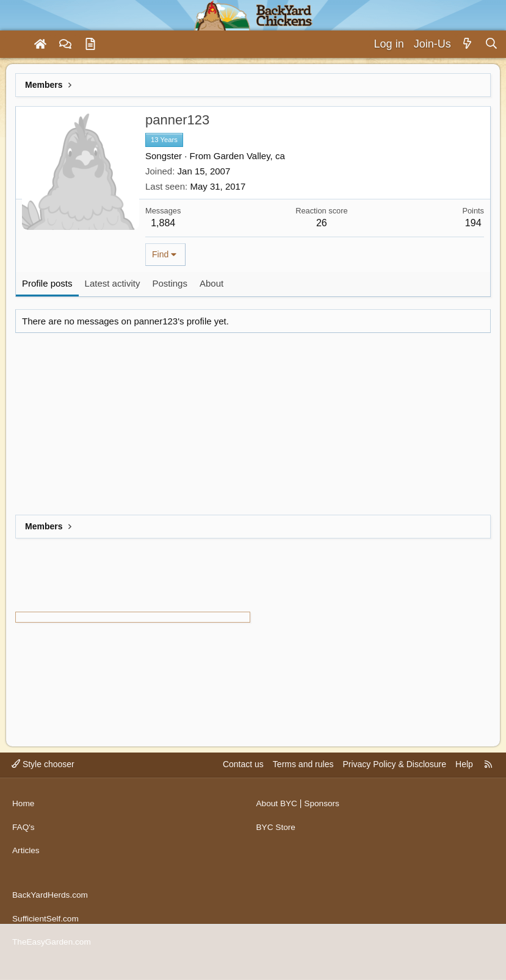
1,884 (163, 223)
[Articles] (90, 45)
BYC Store (276, 833)
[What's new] (468, 44)
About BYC (277, 810)
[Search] (491, 44)
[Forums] (65, 45)
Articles (26, 856)
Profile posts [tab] (47, 283)
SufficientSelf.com (46, 920)
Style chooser (43, 773)
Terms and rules (303, 773)
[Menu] (15, 45)
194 (473, 223)
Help (464, 773)
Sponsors (323, 810)
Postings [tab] (170, 283)
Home (23, 810)
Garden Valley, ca (249, 156)
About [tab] (211, 283)
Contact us (243, 773)
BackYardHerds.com (51, 897)
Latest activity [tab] (113, 283)
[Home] (40, 45)
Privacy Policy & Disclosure (394, 773)
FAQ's (24, 833)
